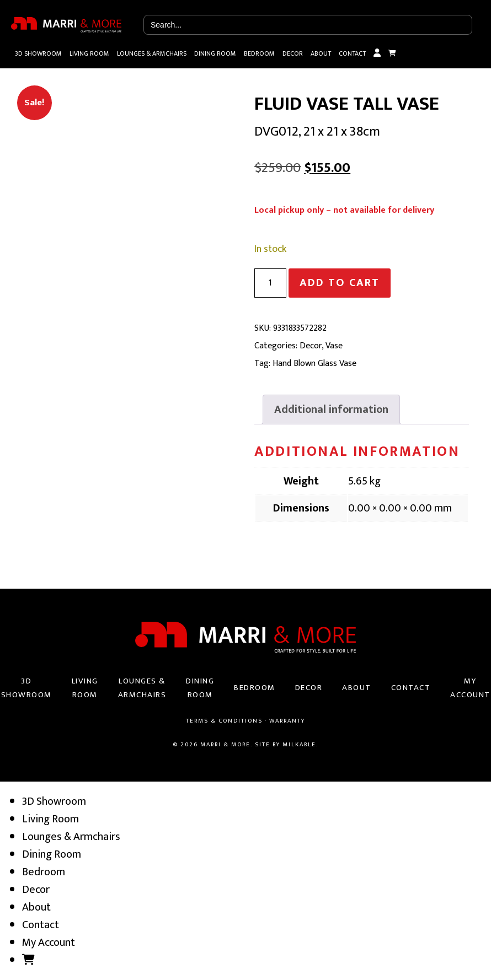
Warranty (287, 721)
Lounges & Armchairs (152, 53)
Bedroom (259, 53)
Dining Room (215, 53)
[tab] (331, 410)
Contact (352, 53)
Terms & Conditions (224, 721)
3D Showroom (38, 53)
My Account (377, 53)
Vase (334, 346)
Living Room (89, 53)
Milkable (299, 745)
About (321, 53)
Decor (293, 53)
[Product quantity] (270, 283)
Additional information (331, 410)
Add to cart (340, 283)
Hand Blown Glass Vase (314, 364)
